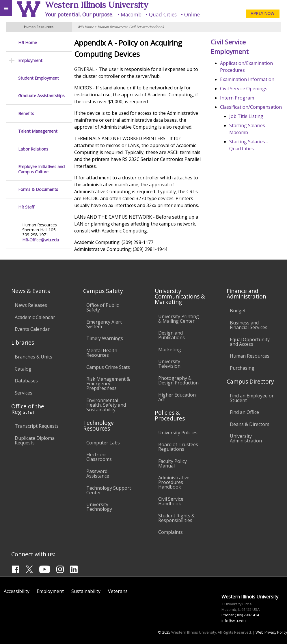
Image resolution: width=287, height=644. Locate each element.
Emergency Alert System (104, 324)
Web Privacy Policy (271, 632)
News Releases (31, 305)
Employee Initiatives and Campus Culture (41, 169)
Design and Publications (172, 335)
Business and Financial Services (249, 325)
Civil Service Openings (245, 89)
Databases (26, 381)
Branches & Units (33, 357)
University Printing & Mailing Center (179, 319)
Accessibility (17, 591)
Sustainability (86, 591)
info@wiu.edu (234, 621)
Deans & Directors (250, 424)
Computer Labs (103, 443)
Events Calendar (32, 329)
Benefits (26, 113)
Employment (30, 60)
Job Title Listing (247, 116)
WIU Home (86, 27)
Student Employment (39, 78)
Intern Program (238, 98)
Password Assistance (98, 474)
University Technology (99, 507)
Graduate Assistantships (41, 96)
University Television (169, 364)
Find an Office (244, 412)
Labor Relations (33, 149)
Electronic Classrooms (99, 457)
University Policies (178, 433)
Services (24, 393)
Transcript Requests (37, 426)
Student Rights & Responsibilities (176, 518)
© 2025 (164, 632)
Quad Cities (163, 14)
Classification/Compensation (252, 107)
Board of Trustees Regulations (178, 447)
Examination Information (248, 79)
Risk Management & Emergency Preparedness (108, 384)
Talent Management (38, 131)
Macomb (131, 14)
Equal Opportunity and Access (250, 342)
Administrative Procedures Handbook (174, 482)
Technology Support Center (109, 490)
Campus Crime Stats (108, 367)
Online (192, 14)
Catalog (23, 369)
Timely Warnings (105, 338)
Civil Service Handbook (147, 27)
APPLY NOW (262, 13)
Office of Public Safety (102, 307)
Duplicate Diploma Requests (35, 440)
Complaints (170, 532)
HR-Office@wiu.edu (41, 240)
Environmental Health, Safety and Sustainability (106, 405)
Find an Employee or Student (252, 398)
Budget (238, 311)
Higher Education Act (177, 397)
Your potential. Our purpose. (79, 14)
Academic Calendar (35, 317)
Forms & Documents (38, 189)
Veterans (118, 591)
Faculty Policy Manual (173, 463)
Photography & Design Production (178, 380)
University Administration (246, 438)
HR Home (28, 43)
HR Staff (26, 207)
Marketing (170, 350)
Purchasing (242, 368)
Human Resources (111, 27)
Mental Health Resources (102, 353)
